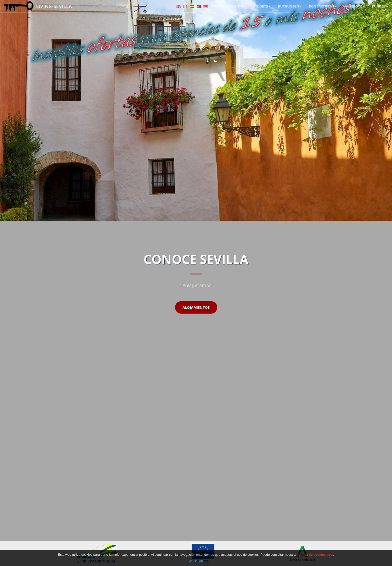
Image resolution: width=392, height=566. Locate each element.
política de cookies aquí (315, 555)
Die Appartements (228, 6)
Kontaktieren (323, 6)
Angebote (354, 6)
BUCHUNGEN (290, 6)
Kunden (380, 6)
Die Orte (262, 6)
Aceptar (196, 561)
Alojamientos (196, 307)
